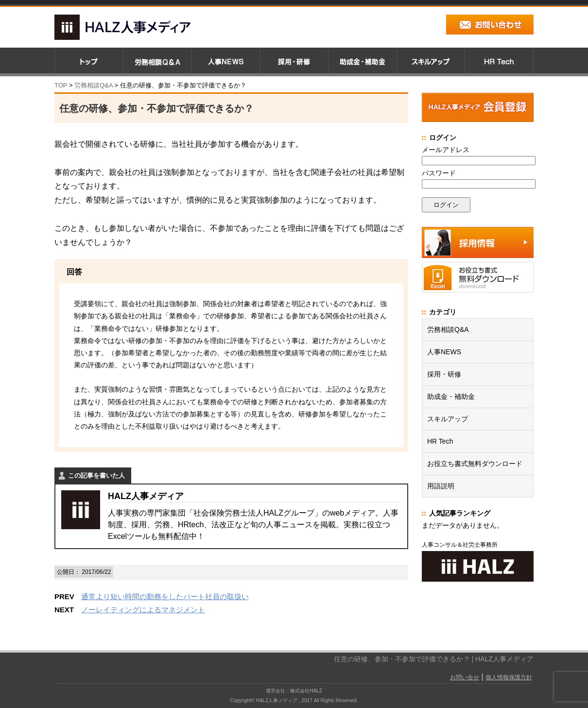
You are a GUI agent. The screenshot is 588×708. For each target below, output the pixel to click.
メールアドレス (446, 150)
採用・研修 (444, 374)
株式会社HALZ (306, 691)
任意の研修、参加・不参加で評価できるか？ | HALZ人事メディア (434, 659)
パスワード (439, 173)
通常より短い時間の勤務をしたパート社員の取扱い (165, 596)
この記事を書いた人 (96, 475)
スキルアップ (448, 419)
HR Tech (440, 441)
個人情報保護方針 (509, 677)
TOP (61, 85)
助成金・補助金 (451, 397)
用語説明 (441, 486)
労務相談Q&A (94, 85)
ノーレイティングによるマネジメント (143, 610)
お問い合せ (465, 677)
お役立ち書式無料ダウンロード (475, 464)
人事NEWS (444, 352)
